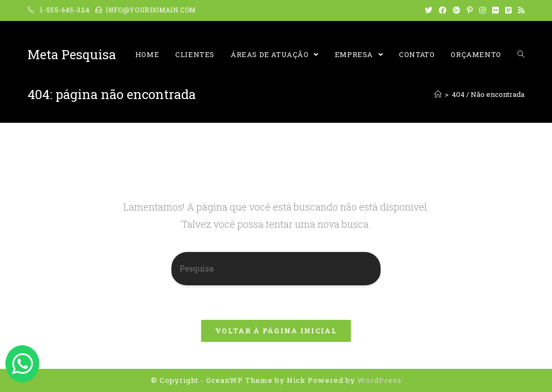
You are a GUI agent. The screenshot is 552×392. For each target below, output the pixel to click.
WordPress (379, 380)
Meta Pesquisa (72, 54)
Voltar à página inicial (276, 331)
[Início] (438, 94)
